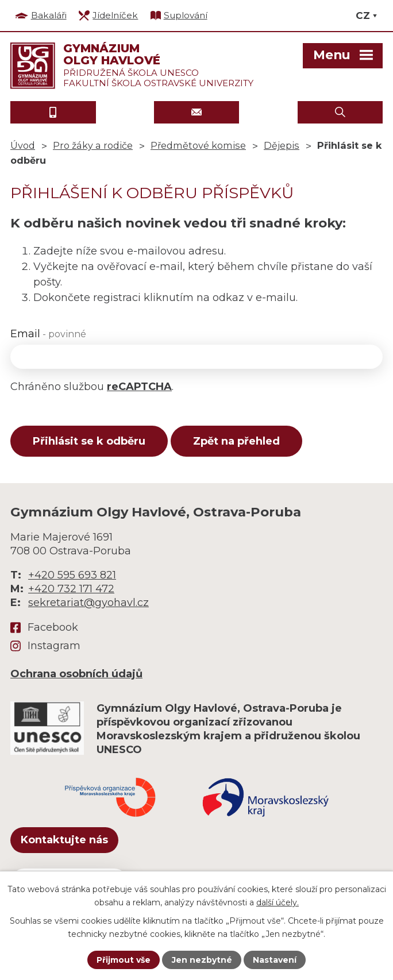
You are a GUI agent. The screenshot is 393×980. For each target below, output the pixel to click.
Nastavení (275, 960)
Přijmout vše (124, 960)
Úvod (23, 145)
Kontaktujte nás (64, 840)
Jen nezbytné (202, 960)
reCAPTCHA (139, 387)
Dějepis (282, 145)
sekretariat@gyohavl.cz (88, 603)
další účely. (278, 902)
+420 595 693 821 (72, 575)
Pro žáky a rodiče (93, 145)
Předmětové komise (198, 145)
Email (48, 334)
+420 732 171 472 (71, 589)
